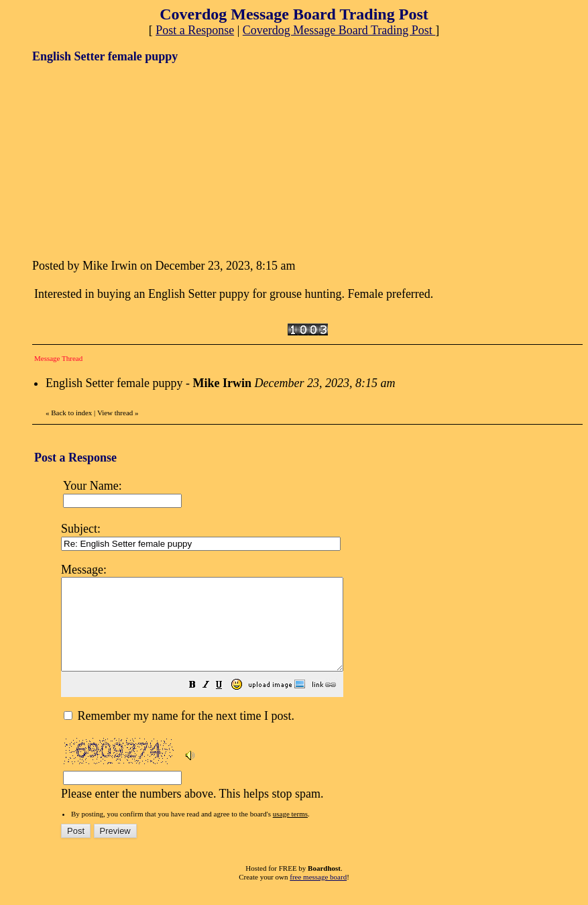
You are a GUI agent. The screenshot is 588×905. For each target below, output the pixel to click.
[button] (226, 704)
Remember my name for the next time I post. (179, 734)
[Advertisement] (133, 160)
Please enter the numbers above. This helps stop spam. (318, 689)
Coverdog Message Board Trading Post (339, 30)
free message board (318, 895)
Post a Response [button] (195, 30)
